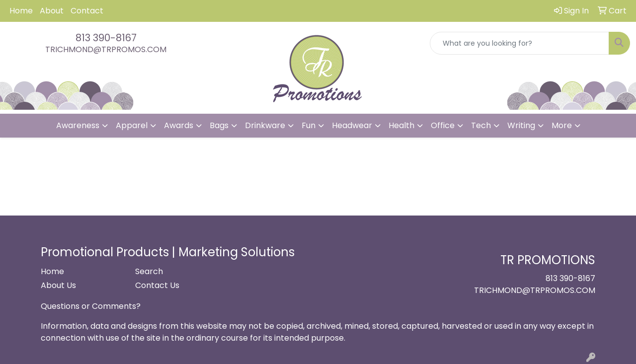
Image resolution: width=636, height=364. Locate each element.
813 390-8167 (106, 38)
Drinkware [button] (265, 125)
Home (21, 11)
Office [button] (443, 125)
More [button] (562, 125)
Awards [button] (179, 125)
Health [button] (401, 125)
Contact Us (157, 285)
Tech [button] (481, 125)
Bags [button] (219, 125)
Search (149, 271)
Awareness (78, 125)
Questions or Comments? (91, 306)
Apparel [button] (132, 125)
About (52, 11)
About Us (58, 285)
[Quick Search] (519, 43)
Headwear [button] (352, 125)
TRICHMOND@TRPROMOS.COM (106, 49)
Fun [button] (309, 125)
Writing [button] (521, 125)
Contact (87, 11)
